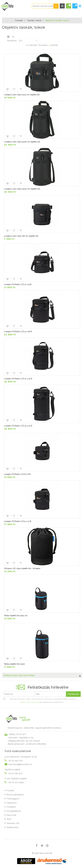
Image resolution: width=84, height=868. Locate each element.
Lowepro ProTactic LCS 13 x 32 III (18, 426)
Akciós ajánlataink (15, 795)
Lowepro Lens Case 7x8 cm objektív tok (21, 236)
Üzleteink (11, 807)
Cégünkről (12, 803)
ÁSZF (9, 819)
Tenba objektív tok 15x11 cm (16, 616)
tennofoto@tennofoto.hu (20, 764)
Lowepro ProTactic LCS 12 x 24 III (18, 379)
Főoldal (19, 20)
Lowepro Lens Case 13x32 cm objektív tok (22, 189)
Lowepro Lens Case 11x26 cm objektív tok (22, 142)
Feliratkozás (73, 694)
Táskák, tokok (34, 20)
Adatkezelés (13, 827)
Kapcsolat (11, 815)
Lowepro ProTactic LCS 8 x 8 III (17, 474)
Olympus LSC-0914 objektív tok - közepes (22, 568)
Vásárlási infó (13, 823)
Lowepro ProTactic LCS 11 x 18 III (18, 332)
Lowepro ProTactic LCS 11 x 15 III (18, 284)
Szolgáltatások (14, 811)
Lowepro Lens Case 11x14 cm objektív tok (22, 95)
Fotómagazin (13, 799)
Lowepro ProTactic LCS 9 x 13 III (17, 521)
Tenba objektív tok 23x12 (14, 664)
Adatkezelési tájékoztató (30, 702)
